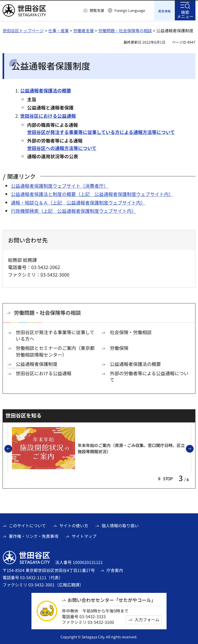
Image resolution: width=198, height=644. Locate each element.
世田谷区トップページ (23, 30)
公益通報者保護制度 (37, 363)
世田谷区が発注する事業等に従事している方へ (55, 335)
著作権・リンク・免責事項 (34, 535)
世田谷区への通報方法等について (62, 147)
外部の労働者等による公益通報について (149, 376)
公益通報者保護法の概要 (46, 90)
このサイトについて (27, 525)
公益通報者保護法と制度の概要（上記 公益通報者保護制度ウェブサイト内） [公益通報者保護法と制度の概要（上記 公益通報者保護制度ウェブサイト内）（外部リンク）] (92, 193)
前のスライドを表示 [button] (12, 448)
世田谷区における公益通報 (48, 115)
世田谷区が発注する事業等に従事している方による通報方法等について (101, 131)
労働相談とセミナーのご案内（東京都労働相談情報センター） (55, 351)
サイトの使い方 (74, 525)
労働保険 (119, 347)
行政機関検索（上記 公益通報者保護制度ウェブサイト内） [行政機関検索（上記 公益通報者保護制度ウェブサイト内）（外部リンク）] (73, 210)
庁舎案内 (115, 569)
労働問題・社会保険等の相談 (125, 30)
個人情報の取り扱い (120, 525)
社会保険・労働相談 (131, 331)
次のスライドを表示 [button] (193, 448)
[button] (94, 11)
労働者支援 (84, 30)
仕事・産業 (59, 30)
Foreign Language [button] (130, 10)
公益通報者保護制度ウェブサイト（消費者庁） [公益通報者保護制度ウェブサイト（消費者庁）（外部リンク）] (60, 185)
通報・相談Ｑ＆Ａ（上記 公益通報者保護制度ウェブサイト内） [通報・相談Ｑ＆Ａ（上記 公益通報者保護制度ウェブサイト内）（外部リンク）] (78, 202)
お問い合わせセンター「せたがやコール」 (112, 599)
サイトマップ (84, 535)
